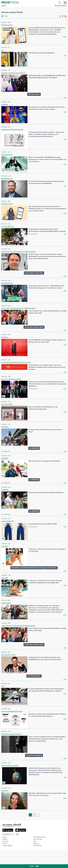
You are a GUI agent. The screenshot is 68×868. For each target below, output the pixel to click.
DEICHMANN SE (7, 155)
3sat (3, 50)
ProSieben (5, 104)
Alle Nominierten (34, 94)
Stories (4, 6)
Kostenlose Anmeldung (34, 755)
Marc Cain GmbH (7, 404)
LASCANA (5, 546)
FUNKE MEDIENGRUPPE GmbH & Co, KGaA (16, 362)
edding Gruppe (6, 603)
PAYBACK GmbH (7, 25)
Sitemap (36, 843)
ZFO (3, 686)
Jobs (35, 841)
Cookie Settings (7, 846)
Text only (5, 841)
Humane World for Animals (10, 766)
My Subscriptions (61, 6)
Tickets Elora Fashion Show (34, 327)
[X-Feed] (60, 16)
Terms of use (38, 839)
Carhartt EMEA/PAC (8, 227)
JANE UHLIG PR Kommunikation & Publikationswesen (19, 252)
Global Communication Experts (11, 379)
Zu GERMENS (34, 448)
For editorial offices (39, 837)
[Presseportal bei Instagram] (17, 834)
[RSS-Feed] (66, 16)
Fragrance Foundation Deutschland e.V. (14, 73)
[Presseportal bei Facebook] (12, 834)
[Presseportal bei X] (14, 834)
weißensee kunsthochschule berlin (12, 130)
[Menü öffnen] (65, 3)
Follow (34, 866)
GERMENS (5, 427)
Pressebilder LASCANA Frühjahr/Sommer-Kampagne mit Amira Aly (34, 568)
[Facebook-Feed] (63, 16)
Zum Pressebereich (34, 676)
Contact (5, 839)
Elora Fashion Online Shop (34, 273)
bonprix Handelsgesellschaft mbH (12, 711)
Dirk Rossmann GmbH (8, 655)
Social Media (37, 846)
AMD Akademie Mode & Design (11, 734)
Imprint (5, 837)
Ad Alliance (5, 337)
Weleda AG (5, 791)
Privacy (5, 843)
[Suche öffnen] (60, 3)
